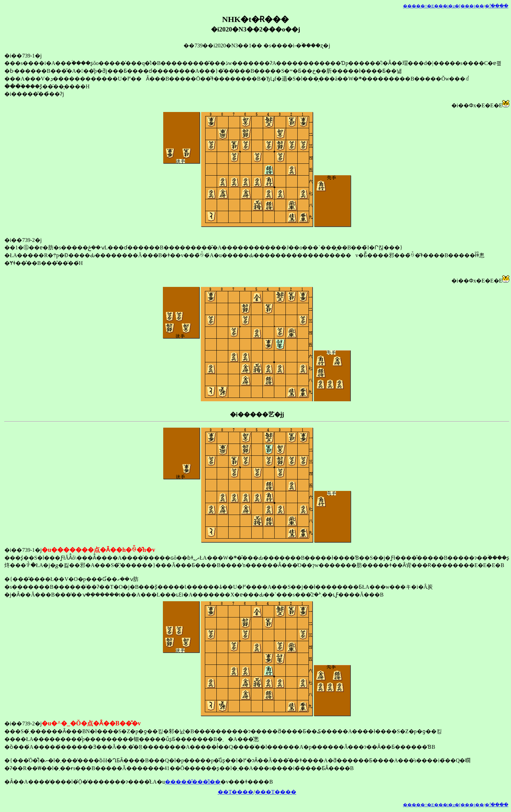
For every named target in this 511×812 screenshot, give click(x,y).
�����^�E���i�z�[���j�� (443, 6)
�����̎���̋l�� (193, 782)
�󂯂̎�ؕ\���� (497, 6)
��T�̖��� (236, 792)
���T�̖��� (276, 792)
